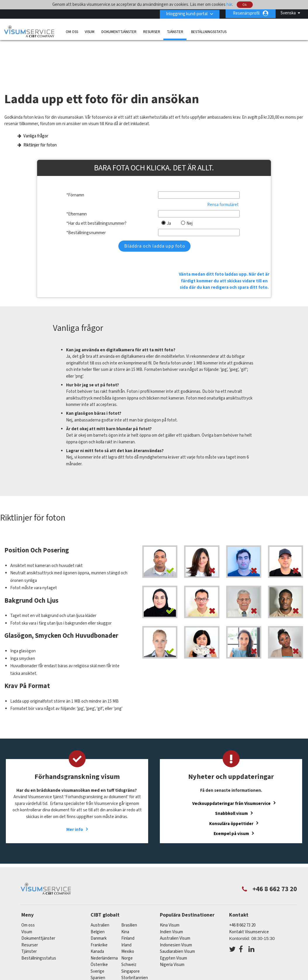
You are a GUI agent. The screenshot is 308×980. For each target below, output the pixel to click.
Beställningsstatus (209, 31)
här (229, 5)
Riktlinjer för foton (40, 134)
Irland (126, 904)
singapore (130, 930)
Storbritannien (135, 937)
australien (100, 884)
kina (125, 890)
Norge (127, 917)
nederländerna (104, 917)
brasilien (129, 884)
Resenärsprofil (246, 13)
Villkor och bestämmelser (189, 963)
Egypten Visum (173, 917)
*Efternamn (77, 203)
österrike (99, 923)
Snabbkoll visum (231, 772)
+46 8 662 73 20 (242, 884)
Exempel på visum (231, 792)
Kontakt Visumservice (249, 890)
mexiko (128, 910)
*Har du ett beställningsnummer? (96, 212)
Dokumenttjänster (119, 31)
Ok (245, 5)
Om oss (72, 31)
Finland (128, 897)
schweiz (129, 923)
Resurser (152, 31)
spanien (98, 937)
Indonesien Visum (176, 904)
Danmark (99, 897)
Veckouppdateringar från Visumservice (231, 762)
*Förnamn (75, 184)
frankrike (99, 904)
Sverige (97, 930)
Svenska (288, 13)
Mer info (75, 788)
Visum (90, 31)
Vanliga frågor (36, 125)
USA (125, 943)
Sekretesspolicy (141, 963)
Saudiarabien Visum (177, 910)
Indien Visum (171, 890)
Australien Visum (175, 897)
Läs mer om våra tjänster (44, 963)
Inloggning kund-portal (186, 13)
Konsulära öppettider (231, 782)
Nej (190, 212)
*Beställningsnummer (86, 221)
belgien (98, 890)
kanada (97, 910)
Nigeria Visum (172, 923)
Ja (169, 212)
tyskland (99, 943)
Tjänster (175, 31)
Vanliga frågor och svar (96, 963)
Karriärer (255, 963)
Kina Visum (170, 884)
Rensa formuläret (223, 193)
